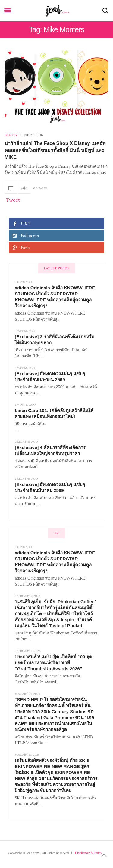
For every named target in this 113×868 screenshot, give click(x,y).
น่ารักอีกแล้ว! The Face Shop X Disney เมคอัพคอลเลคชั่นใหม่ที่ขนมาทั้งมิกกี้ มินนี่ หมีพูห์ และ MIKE (55, 150)
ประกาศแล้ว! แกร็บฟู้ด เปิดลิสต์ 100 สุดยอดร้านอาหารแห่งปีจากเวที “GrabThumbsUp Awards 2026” (53, 663)
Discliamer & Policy (89, 853)
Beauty (11, 135)
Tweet (13, 200)
